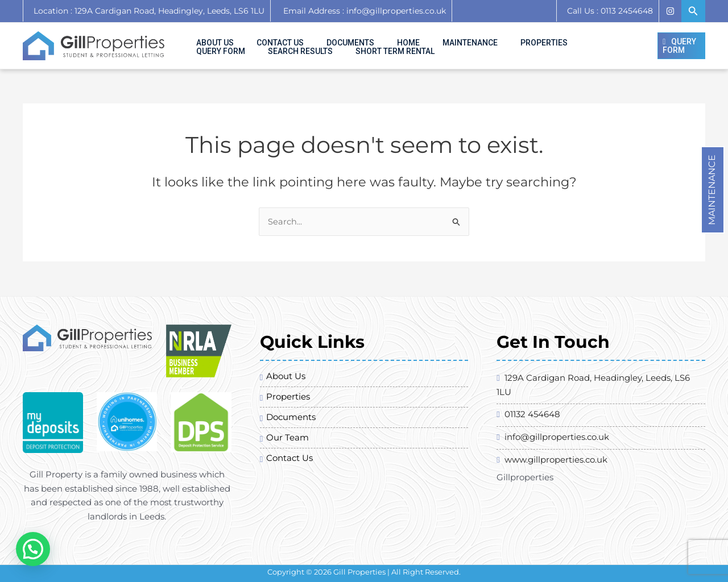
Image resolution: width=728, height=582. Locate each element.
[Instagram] (670, 11)
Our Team (288, 447)
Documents (317, 37)
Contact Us (260, 37)
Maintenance (712, 171)
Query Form (530, 37)
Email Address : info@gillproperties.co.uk (361, 11)
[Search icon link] (693, 11)
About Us (208, 37)
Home (362, 37)
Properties (472, 37)
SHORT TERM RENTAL (229, 55)
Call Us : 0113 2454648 (610, 11)
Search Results (596, 37)
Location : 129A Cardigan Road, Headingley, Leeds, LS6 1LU (149, 11)
